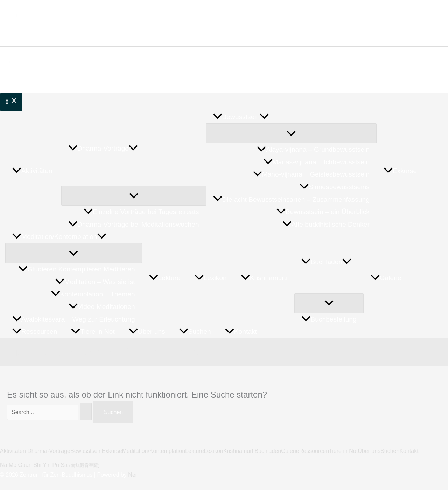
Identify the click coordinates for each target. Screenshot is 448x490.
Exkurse (112, 451)
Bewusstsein (86, 451)
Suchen (390, 451)
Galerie (290, 451)
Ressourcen (314, 451)
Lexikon (214, 451)
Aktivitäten (14, 451)
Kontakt (409, 451)
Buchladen (268, 451)
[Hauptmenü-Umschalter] (11, 102)
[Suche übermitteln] (86, 412)
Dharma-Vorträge (49, 451)
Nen (133, 475)
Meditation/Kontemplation (154, 451)
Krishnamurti (239, 451)
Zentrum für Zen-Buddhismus (115, 19)
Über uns (369, 451)
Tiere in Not (343, 451)
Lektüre (194, 451)
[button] (133, 149)
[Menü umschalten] (134, 196)
